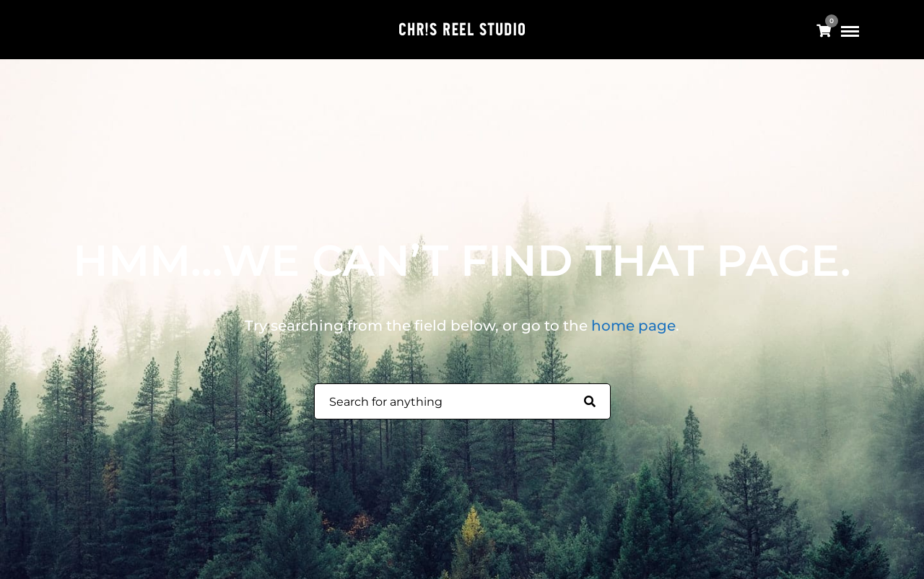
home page (633, 326)
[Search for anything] (590, 402)
